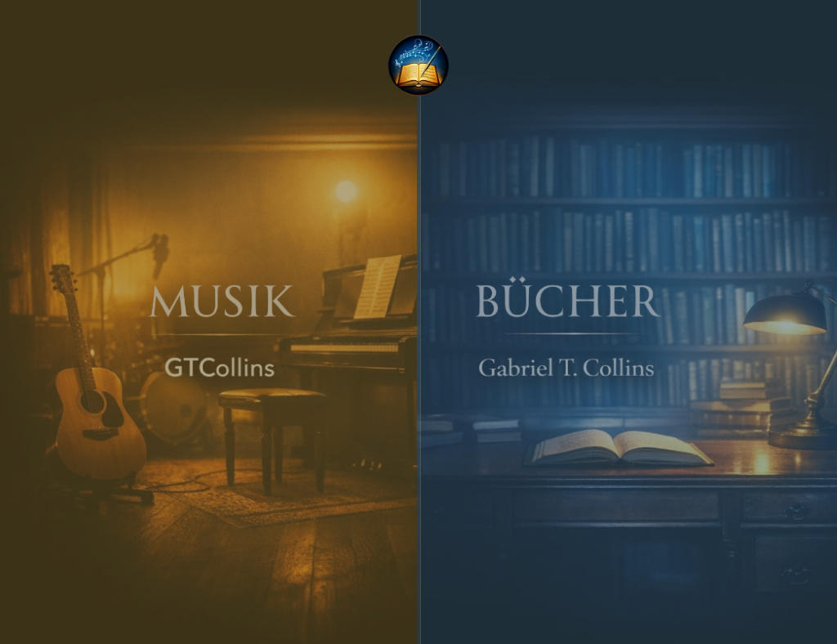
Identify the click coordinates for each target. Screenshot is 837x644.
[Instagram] (383, 614)
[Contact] (454, 614)
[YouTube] (418, 614)
